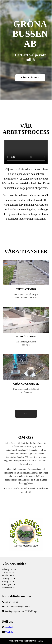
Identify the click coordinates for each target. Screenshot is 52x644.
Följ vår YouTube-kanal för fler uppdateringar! (26, 152)
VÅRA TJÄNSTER (30, 78)
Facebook (9, 627)
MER (26, 414)
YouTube (9, 632)
